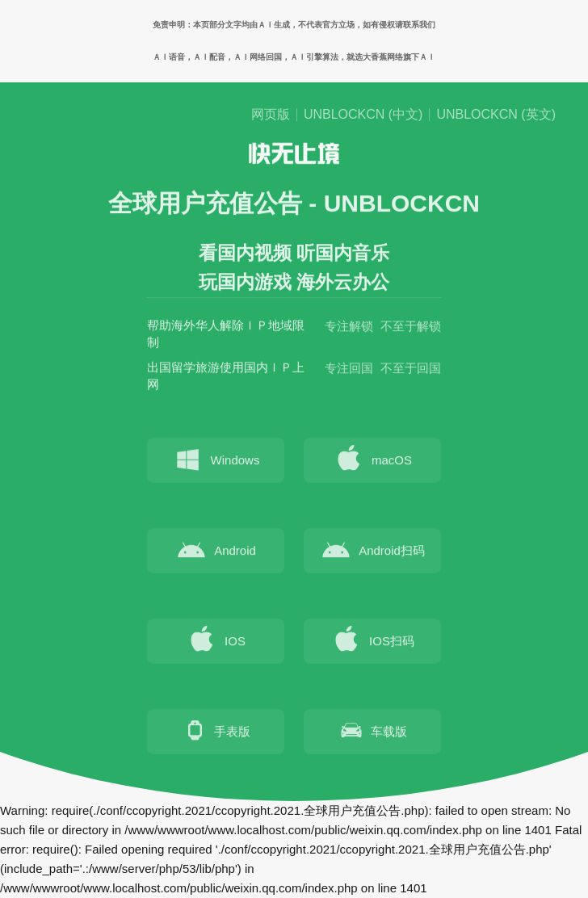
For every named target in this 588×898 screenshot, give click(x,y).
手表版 (216, 733)
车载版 (373, 733)
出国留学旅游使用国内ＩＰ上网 (226, 378)
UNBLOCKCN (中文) (363, 115)
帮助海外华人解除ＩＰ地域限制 (226, 336)
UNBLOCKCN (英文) (496, 115)
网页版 (271, 115)
